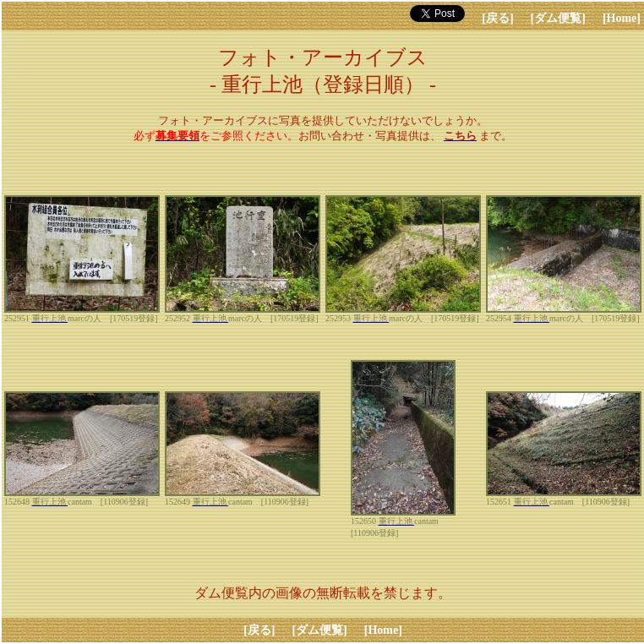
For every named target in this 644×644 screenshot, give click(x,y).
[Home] (622, 18)
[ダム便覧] (558, 18)
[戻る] (497, 18)
